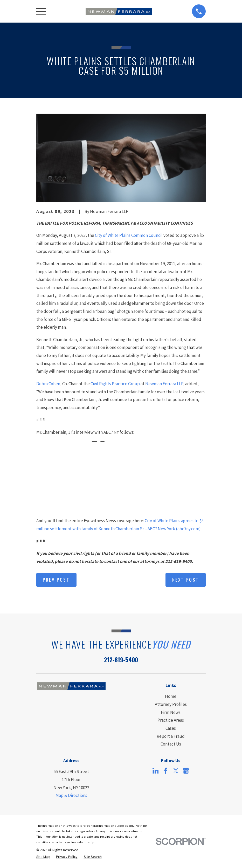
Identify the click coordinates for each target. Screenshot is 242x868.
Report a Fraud (171, 736)
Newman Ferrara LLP (164, 384)
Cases (171, 728)
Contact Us (171, 744)
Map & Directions (71, 795)
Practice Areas (171, 720)
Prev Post (56, 580)
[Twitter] (176, 771)
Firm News (171, 712)
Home (171, 696)
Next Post (186, 580)
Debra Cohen (48, 384)
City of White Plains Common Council (129, 235)
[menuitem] (43, 857)
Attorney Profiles (171, 704)
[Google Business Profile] (186, 771)
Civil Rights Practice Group (115, 384)
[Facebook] (166, 771)
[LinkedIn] (156, 771)
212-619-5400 (121, 660)
